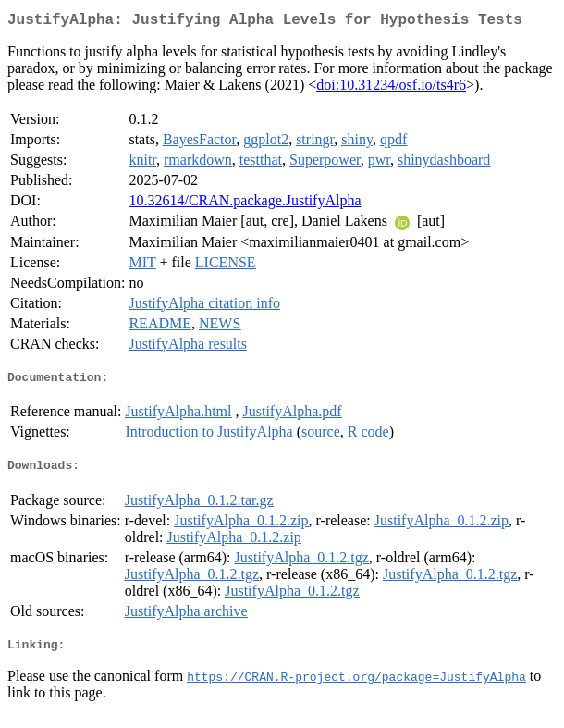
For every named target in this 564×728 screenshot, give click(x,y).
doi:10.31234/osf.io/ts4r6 (391, 88)
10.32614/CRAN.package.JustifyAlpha (245, 204)
